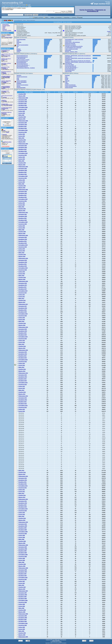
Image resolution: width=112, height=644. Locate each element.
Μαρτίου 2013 (21, 394)
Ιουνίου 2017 (21, 297)
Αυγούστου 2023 (22, 155)
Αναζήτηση (58, 17)
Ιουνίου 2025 (21, 113)
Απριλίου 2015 (22, 346)
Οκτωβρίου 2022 (22, 174)
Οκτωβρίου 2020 (22, 220)
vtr (17, 48)
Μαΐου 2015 (21, 344)
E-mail (28, 5)
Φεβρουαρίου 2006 (23, 614)
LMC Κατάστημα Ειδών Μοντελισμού (5, 67)
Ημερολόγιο (66, 17)
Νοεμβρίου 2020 (22, 218)
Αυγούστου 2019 (22, 247)
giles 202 (67, 81)
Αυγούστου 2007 (22, 579)
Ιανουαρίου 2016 (22, 329)
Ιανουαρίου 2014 (22, 375)
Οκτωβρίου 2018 (22, 266)
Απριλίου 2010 (22, 518)
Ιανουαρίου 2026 (22, 100)
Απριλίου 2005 (22, 633)
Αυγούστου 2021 (22, 201)
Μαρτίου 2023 (21, 165)
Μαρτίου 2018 (21, 279)
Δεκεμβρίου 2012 (22, 400)
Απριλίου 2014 (22, 369)
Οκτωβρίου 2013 (22, 381)
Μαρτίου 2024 (21, 142)
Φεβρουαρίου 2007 (23, 591)
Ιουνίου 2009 (21, 537)
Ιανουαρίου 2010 (22, 524)
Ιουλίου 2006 (21, 604)
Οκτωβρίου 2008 (22, 553)
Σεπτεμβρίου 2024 (22, 130)
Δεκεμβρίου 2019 (22, 239)
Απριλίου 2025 (22, 117)
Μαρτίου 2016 (21, 325)
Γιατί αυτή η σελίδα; (7, 30)
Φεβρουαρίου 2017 (23, 304)
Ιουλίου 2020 (21, 226)
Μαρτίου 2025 (21, 119)
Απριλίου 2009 (22, 541)
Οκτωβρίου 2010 (22, 507)
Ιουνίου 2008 (21, 560)
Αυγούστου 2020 (22, 224)
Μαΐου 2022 (21, 184)
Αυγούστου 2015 (22, 339)
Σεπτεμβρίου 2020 (22, 222)
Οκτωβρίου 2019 (22, 243)
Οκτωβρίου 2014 (22, 358)
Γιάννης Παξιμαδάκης (22, 82)
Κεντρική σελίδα (6, 26)
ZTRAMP (5, 83)
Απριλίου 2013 (22, 392)
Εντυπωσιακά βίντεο (21, 62)
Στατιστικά (4, 128)
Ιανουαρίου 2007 (22, 593)
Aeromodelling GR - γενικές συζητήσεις (74, 39)
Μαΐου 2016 (21, 321)
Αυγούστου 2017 (22, 293)
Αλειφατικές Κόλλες (5, 104)
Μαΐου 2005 (21, 631)
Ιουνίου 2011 (21, 492)
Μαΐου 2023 (21, 161)
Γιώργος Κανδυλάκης (6, 146)
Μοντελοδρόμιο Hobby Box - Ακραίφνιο (26, 68)
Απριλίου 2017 (22, 300)
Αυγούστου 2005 (22, 625)
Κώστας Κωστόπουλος (22, 77)
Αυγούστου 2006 (22, 602)
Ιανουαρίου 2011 (22, 501)
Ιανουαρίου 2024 (22, 146)
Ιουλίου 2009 (21, 535)
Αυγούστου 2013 (22, 385)
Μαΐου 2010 (21, 516)
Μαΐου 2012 (21, 471)
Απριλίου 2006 (22, 610)
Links (4, 28)
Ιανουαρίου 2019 (22, 260)
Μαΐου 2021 (21, 207)
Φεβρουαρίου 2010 (23, 522)
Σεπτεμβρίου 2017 (22, 291)
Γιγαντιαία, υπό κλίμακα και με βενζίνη (74, 46)
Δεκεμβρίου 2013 (22, 377)
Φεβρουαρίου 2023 (23, 167)
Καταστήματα (6, 24)
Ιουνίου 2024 (21, 136)
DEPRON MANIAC (6, 77)
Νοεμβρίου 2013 (22, 379)
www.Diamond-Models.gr (6, 86)
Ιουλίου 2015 (21, 341)
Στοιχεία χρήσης (5, 33)
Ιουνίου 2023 (21, 159)
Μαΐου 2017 (21, 299)
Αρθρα (4, 27)
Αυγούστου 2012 (22, 407)
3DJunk (19, 86)
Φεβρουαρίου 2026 (23, 98)
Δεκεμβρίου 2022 (22, 170)
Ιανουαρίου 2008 (22, 570)
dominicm (5, 97)
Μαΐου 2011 (21, 493)
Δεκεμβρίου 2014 (22, 354)
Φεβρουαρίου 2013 (23, 396)
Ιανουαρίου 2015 (22, 352)
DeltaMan (19, 50)
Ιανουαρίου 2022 (22, 191)
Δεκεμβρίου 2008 (22, 549)
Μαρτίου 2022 (21, 188)
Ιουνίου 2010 (21, 514)
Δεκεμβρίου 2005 (22, 618)
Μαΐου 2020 (21, 230)
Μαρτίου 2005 (21, 635)
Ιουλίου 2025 (21, 111)
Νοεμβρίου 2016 (22, 310)
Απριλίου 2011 (22, 495)
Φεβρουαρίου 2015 (23, 350)
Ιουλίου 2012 (21, 409)
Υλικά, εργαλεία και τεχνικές (72, 49)
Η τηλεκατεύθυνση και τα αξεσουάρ (73, 48)
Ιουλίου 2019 (21, 249)
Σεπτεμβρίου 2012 (22, 406)
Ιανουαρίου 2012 (22, 478)
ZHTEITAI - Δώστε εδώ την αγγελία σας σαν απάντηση (78, 61)
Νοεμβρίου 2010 (22, 505)
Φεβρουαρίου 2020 (23, 235)
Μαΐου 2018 (21, 276)
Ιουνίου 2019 (21, 251)
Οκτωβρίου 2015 (22, 335)
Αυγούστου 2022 (22, 178)
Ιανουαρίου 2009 (22, 547)
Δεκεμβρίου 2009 (22, 526)
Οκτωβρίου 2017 (22, 289)
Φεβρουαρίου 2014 (23, 373)
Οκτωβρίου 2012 (22, 404)
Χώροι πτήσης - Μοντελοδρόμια (72, 42)
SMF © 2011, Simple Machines (61, 640)
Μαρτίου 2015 (21, 348)
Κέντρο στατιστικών (31, 20)
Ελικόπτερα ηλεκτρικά (70, 44)
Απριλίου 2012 (22, 472)
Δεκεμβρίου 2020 (22, 216)
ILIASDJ (4, 92)
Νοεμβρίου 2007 (22, 574)
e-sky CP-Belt (68, 71)
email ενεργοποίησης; (10, 9)
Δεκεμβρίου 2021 (22, 193)
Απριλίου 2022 (22, 186)
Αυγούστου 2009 (22, 534)
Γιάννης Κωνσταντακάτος (8, 105)
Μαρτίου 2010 (21, 520)
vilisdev (4, 64)
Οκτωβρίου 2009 (22, 530)
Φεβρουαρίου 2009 (23, 545)
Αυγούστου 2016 (22, 316)
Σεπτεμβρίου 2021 (22, 199)
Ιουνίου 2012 (21, 411)
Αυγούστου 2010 (22, 511)
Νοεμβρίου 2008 (22, 551)
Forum (41, 17)
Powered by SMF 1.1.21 (50, 640)
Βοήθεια (52, 17)
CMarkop (5, 73)
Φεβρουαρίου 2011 (23, 499)
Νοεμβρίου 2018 (22, 264)
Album (46, 17)
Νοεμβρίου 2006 (22, 597)
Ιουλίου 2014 (21, 363)
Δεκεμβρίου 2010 (22, 503)
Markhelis (5, 51)
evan (18, 44)
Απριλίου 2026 (22, 94)
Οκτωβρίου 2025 (22, 105)
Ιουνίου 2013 (21, 388)
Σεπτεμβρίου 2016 (22, 314)
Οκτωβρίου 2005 (22, 622)
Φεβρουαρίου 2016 (23, 327)
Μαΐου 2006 (21, 608)
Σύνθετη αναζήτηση (43, 15)
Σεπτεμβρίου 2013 (22, 383)
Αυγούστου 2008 (22, 557)
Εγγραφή (80, 17)
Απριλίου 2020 (22, 232)
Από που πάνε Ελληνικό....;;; (23, 65)
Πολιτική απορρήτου (56, 641)
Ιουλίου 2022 (21, 180)
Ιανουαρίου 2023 (22, 169)
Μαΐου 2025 (21, 115)
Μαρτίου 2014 (21, 371)
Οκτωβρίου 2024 (22, 128)
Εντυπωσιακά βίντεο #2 (22, 64)
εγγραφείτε (24, 8)
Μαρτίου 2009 (21, 543)
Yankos (18, 52)
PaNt (18, 41)
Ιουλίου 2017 (21, 295)
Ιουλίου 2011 (21, 490)
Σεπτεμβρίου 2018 (22, 268)
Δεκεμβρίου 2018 (22, 262)
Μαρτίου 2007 (21, 589)
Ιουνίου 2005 (21, 629)
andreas (19, 49)
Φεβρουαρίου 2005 (23, 637)
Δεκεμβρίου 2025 (22, 102)
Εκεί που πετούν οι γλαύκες (23, 60)
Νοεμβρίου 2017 (22, 287)
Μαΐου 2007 (21, 585)
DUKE (67, 79)
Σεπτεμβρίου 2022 (22, 176)
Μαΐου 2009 (21, 539)
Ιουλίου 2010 (21, 513)
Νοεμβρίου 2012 (22, 402)
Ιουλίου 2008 (21, 558)
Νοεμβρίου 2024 (22, 126)
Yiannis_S (5, 114)
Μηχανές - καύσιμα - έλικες (71, 52)
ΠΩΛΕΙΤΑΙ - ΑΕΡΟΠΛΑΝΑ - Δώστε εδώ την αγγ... (6, 81)
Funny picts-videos (70, 65)
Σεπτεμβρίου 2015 (22, 337)
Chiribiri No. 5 (4, 100)
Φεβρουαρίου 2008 (23, 568)
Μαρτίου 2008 (21, 566)
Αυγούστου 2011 (22, 488)
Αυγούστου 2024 (22, 132)
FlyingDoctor (5, 69)
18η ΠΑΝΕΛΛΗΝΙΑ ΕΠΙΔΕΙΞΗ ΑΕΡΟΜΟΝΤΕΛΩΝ (7, 108)
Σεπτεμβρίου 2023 (22, 153)
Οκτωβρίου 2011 (22, 484)
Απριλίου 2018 (22, 277)
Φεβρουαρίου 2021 (23, 213)
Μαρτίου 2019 (21, 256)
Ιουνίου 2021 (21, 205)
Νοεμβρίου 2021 (22, 195)
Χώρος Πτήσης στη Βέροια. (6, 63)
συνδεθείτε (19, 8)
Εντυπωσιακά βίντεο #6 (5, 50)
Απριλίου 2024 (22, 140)
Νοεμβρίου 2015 (22, 333)
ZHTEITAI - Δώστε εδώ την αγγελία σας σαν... (6, 59)
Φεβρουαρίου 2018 (23, 281)
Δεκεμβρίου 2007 (22, 572)
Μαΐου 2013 (21, 390)
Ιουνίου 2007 (21, 583)
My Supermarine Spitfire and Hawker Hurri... (6, 113)
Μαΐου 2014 (21, 367)
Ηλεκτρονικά (68, 50)
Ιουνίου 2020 (21, 228)
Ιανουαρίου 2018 (22, 283)
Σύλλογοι (5, 29)
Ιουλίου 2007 (21, 581)
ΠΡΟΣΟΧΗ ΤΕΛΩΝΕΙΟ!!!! (6, 76)
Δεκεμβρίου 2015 (22, 331)
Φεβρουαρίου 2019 (23, 258)
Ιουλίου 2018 (21, 272)
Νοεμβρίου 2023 (22, 149)
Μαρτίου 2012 (21, 474)
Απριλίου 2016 (22, 323)
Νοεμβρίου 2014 (22, 356)
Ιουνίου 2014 (21, 365)
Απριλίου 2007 (22, 587)
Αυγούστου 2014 (22, 362)
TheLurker (5, 101)
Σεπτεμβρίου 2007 (22, 578)
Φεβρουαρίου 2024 (23, 144)
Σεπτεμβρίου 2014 (22, 360)
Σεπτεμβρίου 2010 (22, 509)
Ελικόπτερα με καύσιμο (70, 45)
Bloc (61, 642)
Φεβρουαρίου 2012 (23, 476)
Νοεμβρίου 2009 (22, 528)
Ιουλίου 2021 (21, 203)
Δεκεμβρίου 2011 (22, 480)
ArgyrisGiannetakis (7, 56)
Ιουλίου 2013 (21, 386)
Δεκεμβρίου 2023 (22, 148)
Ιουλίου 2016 (21, 318)
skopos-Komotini (69, 88)
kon (4, 60)
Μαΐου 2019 (21, 253)
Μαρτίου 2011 (21, 497)
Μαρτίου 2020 (21, 234)
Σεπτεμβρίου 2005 (22, 623)
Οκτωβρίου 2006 (22, 599)
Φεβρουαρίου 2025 (23, 121)
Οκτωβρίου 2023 (22, 151)
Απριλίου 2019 (22, 255)
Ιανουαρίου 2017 (22, 306)
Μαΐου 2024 (21, 138)
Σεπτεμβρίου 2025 (22, 107)
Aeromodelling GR (18, 20)
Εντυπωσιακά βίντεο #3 (22, 66)
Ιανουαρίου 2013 (22, 398)
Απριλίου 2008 (22, 564)
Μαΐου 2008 (21, 562)
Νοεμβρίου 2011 (22, 482)
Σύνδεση (73, 17)
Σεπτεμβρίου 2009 (22, 532)
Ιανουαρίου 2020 (22, 237)
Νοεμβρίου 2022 (22, 172)
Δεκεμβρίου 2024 (22, 125)
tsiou (4, 109)
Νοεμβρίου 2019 (22, 241)
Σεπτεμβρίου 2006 (22, 600)
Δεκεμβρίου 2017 (22, 285)
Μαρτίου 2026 (21, 96)
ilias (18, 46)
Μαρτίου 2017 (21, 302)
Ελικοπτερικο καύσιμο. (5, 91)
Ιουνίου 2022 (21, 182)
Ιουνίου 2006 (21, 606)
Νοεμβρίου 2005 (22, 620)
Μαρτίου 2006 (21, 612)
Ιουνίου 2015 (21, 342)
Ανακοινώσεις (68, 41)
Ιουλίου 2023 (21, 157)
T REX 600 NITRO (21, 58)
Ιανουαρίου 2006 (22, 616)
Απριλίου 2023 (22, 163)
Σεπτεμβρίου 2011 (22, 486)
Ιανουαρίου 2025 (22, 123)
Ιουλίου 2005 (21, 627)
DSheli (67, 78)
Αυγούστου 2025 (22, 109)
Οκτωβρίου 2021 (22, 197)
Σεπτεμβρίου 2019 (22, 245)
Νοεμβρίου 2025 (22, 104)
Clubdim (30, 7)
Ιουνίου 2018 (21, 274)
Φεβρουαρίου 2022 (23, 190)
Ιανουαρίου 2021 (22, 214)
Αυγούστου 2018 (22, 270)
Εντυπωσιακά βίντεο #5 (22, 57)
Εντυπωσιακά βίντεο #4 (22, 61)
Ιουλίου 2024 (21, 134)
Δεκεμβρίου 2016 (22, 308)
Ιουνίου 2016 (21, 320)
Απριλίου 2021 (22, 209)
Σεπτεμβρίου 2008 (22, 555)
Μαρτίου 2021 (21, 211)
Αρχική (35, 17)
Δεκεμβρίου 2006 (22, 595)
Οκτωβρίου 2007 (22, 576)
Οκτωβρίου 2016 (22, 312)
